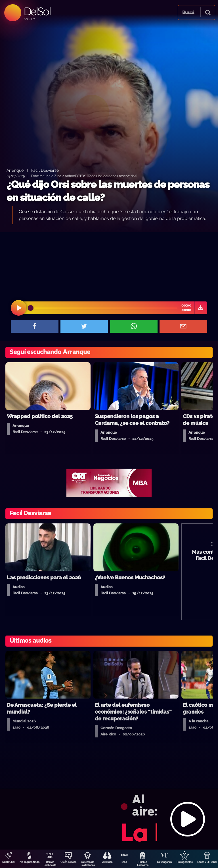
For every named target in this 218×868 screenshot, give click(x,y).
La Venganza (164, 862)
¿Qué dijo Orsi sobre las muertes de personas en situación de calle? (108, 191)
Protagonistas (185, 862)
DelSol (37, 11)
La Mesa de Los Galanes (88, 864)
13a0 (124, 862)
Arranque (15, 170)
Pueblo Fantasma (143, 864)
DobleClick (9, 862)
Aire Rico (107, 862)
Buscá (188, 12)
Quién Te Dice (68, 862)
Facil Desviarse (45, 170)
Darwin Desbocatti (50, 864)
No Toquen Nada (30, 862)
